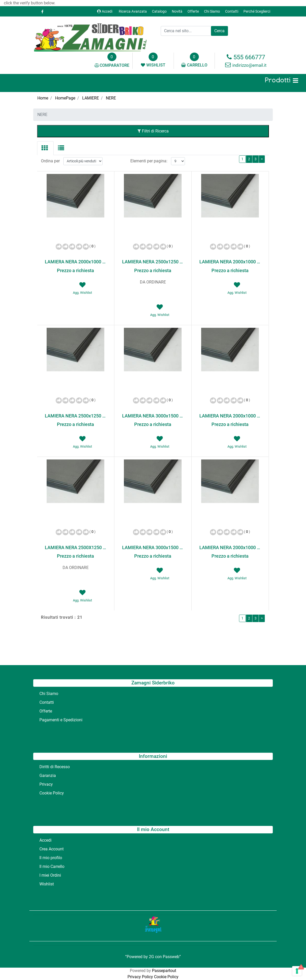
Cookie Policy (52, 793)
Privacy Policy (140, 977)
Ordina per (50, 161)
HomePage (65, 98)
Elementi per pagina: (149, 161)
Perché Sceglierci (257, 11)
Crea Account (52, 849)
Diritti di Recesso (55, 767)
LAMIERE (91, 98)
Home (43, 98)
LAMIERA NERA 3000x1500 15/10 (153, 416)
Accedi (105, 11)
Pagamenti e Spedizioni (61, 720)
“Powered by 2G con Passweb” (153, 957)
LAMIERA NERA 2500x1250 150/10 (153, 262)
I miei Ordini (50, 875)
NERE (111, 98)
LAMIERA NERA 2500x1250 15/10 (76, 416)
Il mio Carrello (52, 866)
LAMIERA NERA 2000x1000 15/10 (230, 262)
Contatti (232, 11)
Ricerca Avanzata (133, 11)
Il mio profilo (51, 858)
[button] (219, 31)
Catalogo (159, 11)
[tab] (45, 148)
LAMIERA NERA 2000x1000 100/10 (76, 262)
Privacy (46, 784)
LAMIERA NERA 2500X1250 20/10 (76, 547)
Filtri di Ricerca (153, 131)
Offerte (193, 11)
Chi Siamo (212, 11)
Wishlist (47, 884)
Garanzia (48, 776)
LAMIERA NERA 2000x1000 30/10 (230, 547)
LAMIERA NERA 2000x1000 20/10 (230, 416)
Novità (177, 11)
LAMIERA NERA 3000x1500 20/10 (153, 547)
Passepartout (164, 971)
